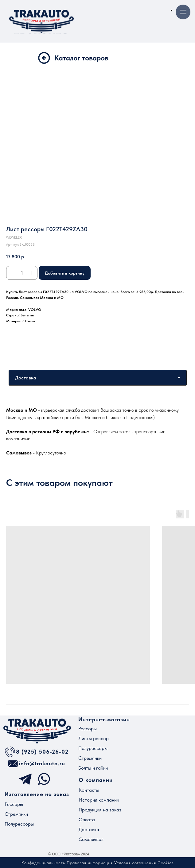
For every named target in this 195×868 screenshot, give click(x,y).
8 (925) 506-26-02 (42, 752)
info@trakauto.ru (42, 763)
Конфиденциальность (43, 863)
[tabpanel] (97, 431)
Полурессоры (93, 748)
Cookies (166, 863)
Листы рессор (94, 738)
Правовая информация (90, 863)
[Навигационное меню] (183, 12)
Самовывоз (91, 839)
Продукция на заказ (100, 810)
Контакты (89, 790)
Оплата (87, 820)
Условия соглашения (135, 863)
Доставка (89, 829)
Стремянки (90, 758)
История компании (99, 800)
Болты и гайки (93, 768)
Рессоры (88, 729)
